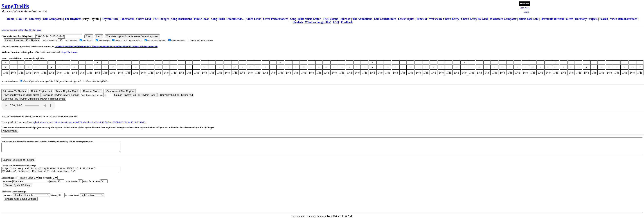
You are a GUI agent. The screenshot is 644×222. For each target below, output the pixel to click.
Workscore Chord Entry (444, 19)
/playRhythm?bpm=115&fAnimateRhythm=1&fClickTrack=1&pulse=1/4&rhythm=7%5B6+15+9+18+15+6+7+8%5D (90, 122)
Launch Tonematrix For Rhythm (22, 40)
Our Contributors (385, 19)
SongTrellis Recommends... (228, 19)
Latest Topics (406, 19)
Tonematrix (127, 19)
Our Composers (53, 19)
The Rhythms (73, 19)
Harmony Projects (586, 19)
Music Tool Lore (529, 19)
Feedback (347, 22)
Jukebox (345, 19)
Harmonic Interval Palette (557, 19)
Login (526, 12)
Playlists (298, 22)
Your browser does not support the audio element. (28, 105)
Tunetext (422, 19)
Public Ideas (201, 19)
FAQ (336, 22)
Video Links (254, 19)
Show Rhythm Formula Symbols (38, 81)
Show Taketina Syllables (97, 81)
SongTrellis (15, 6)
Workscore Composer (503, 19)
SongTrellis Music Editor (305, 19)
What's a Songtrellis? (318, 22)
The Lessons (330, 19)
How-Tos (22, 19)
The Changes (161, 19)
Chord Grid (144, 19)
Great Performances (276, 19)
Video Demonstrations (624, 19)
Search (604, 19)
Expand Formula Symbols (69, 81)
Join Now (525, 8)
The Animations (362, 19)
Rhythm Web (110, 19)
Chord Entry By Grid (474, 19)
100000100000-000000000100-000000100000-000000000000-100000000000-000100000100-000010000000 (106, 46)
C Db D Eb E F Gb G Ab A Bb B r (92, 184)
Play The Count (69, 52)
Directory (35, 19)
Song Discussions (181, 19)
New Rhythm (10, 131)
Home (11, 19)
